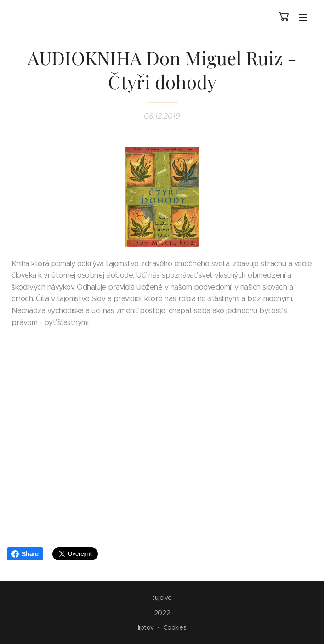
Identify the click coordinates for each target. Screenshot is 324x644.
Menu (303, 17)
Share (25, 554)
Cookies (175, 627)
